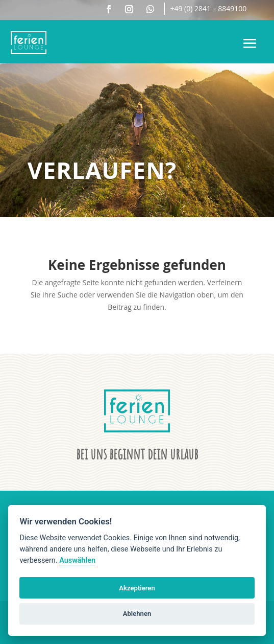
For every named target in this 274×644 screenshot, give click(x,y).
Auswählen (77, 560)
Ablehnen (137, 614)
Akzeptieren (137, 588)
